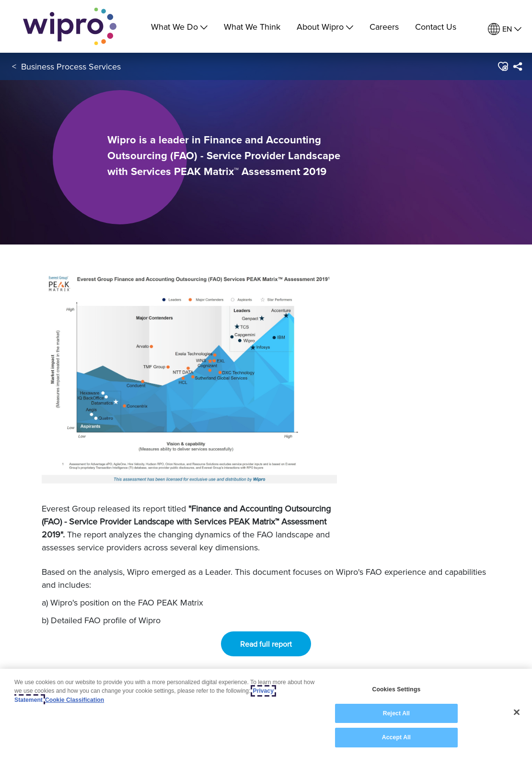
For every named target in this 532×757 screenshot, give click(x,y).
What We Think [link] (252, 27)
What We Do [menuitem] (179, 27)
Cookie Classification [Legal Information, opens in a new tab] (75, 700)
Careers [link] (384, 27)
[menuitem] (505, 29)
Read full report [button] (266, 644)
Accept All (396, 738)
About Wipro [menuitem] (325, 27)
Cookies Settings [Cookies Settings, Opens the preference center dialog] (397, 690)
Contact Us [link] (436, 27)
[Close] (517, 713)
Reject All (396, 714)
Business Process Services (71, 66)
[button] (503, 67)
